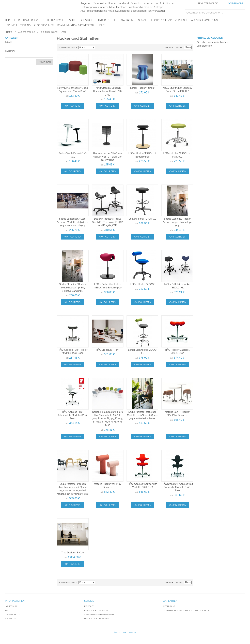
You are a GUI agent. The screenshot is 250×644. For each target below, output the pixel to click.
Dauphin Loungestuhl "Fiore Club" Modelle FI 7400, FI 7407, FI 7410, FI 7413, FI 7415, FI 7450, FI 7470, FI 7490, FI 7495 (108, 418)
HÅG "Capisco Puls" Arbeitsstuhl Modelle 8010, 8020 (73, 415)
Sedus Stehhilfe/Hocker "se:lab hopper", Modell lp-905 (177, 222)
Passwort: (10, 51)
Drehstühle (87, 20)
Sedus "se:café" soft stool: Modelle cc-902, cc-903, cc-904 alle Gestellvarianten (142, 415)
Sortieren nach (68, 47)
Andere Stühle (107, 20)
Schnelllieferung (19, 25)
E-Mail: (9, 42)
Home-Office (31, 20)
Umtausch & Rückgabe (97, 619)
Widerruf (10, 619)
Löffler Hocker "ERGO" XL (142, 219)
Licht (101, 25)
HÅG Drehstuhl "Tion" (108, 350)
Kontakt (89, 606)
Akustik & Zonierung (204, 20)
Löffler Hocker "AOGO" (142, 284)
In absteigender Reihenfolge (98, 48)
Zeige (179, 47)
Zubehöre (181, 20)
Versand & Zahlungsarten (99, 614)
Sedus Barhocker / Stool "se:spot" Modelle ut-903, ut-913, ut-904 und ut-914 (73, 222)
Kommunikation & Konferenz (76, 25)
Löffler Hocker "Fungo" (142, 88)
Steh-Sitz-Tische (53, 20)
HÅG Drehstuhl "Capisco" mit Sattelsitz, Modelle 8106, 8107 (177, 487)
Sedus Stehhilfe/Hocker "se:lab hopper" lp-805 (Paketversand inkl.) (73, 288)
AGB (7, 610)
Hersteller (12, 20)
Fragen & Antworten (96, 610)
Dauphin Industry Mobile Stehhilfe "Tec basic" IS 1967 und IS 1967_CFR (108, 222)
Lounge (142, 20)
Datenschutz (12, 614)
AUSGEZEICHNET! (44, 25)
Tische (71, 20)
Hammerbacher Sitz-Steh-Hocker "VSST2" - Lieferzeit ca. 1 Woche (107, 157)
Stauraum (127, 20)
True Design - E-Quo (73, 553)
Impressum (11, 606)
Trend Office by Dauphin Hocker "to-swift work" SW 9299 (108, 91)
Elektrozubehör (161, 20)
